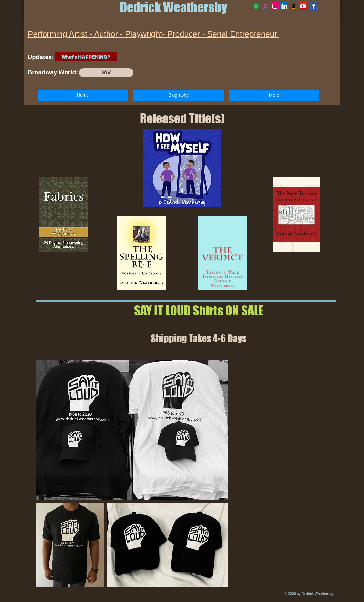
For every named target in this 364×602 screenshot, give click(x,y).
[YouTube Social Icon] (303, 6)
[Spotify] (256, 6)
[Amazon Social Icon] (294, 6)
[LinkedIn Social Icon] (284, 6)
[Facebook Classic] (313, 6)
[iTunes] (265, 6)
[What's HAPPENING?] (86, 57)
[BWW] (106, 73)
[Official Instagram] (275, 6)
